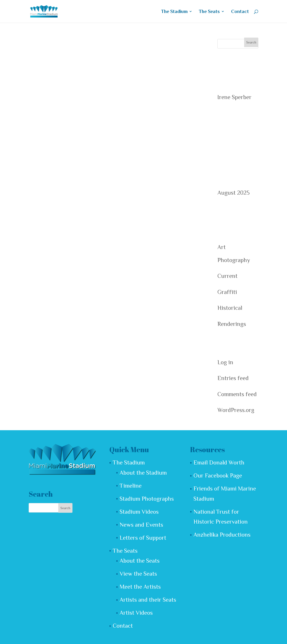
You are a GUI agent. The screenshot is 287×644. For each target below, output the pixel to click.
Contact (240, 12)
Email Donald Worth (219, 462)
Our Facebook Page (218, 475)
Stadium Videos (139, 512)
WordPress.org (236, 410)
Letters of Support (143, 538)
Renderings (232, 324)
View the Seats (138, 574)
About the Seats (140, 561)
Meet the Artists (140, 587)
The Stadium (174, 12)
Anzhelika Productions (222, 535)
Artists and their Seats (148, 600)
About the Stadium (143, 473)
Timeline (131, 486)
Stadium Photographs (147, 499)
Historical (230, 308)
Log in (225, 362)
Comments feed (237, 394)
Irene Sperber (234, 97)
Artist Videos (136, 613)
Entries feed (233, 378)
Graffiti (227, 292)
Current (227, 276)
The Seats (209, 12)
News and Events (141, 525)
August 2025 (233, 193)
